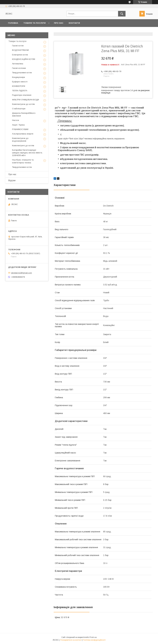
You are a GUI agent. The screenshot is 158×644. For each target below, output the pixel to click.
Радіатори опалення (22, 95)
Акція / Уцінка (18, 125)
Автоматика (18, 64)
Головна (13, 23)
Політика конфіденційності (94, 640)
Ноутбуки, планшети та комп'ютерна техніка (23, 161)
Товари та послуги (35, 23)
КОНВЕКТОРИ (19, 86)
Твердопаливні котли (22, 73)
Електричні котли (20, 55)
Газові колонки (19, 68)
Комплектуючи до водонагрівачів (20, 140)
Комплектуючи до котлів (23, 104)
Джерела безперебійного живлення (24, 114)
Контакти (74, 23)
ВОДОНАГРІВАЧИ (20, 50)
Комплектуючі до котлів (23, 146)
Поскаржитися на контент (71, 640)
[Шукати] (122, 14)
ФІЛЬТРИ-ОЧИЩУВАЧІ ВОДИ (25, 100)
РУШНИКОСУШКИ (20, 129)
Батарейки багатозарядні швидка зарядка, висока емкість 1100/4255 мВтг (27, 153)
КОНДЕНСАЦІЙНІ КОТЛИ (24, 59)
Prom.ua (93, 637)
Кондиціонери (18, 77)
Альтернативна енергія (23, 134)
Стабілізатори (19, 109)
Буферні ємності (20, 82)
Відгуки (12, 180)
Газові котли (18, 46)
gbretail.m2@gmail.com (21, 273)
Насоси (16, 120)
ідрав (75, 126)
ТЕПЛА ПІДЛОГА (20, 91)
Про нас (59, 23)
